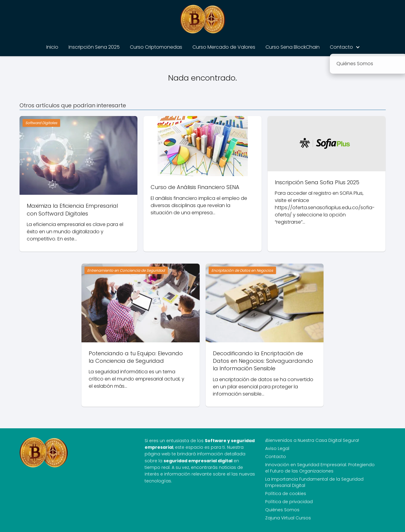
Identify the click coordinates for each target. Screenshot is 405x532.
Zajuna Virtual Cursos (288, 518)
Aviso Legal (277, 448)
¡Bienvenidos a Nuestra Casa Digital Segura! (312, 440)
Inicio (52, 47)
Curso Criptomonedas (156, 47)
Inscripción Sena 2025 (94, 47)
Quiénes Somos (282, 510)
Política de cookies (286, 494)
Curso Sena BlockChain (293, 47)
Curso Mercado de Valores (224, 47)
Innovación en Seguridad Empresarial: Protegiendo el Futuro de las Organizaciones (320, 468)
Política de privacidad (289, 502)
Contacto (341, 47)
